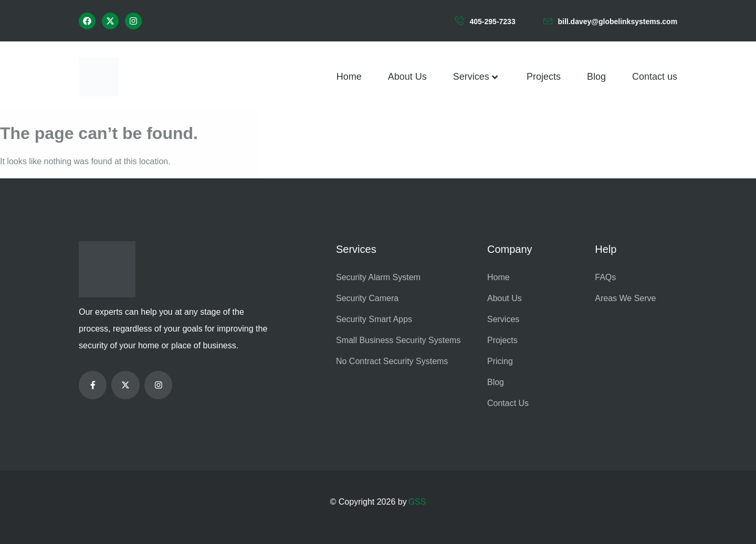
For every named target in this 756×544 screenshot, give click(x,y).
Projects (544, 77)
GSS (417, 502)
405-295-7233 (493, 22)
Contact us (655, 77)
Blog (596, 77)
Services (477, 77)
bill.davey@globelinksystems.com (618, 22)
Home (349, 77)
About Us (407, 77)
